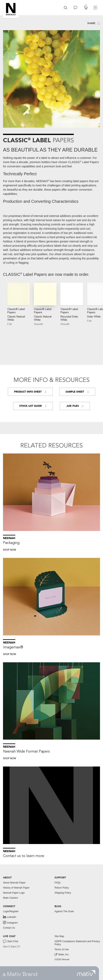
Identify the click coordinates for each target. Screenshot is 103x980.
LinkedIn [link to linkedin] (10, 917)
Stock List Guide (33, 406)
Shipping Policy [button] (63, 893)
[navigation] (95, 8)
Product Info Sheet (30, 392)
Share (94, 23)
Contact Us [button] (9, 928)
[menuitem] (65, 8)
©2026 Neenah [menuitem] (62, 959)
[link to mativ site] (86, 973)
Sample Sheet (77, 392)
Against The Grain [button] (64, 911)
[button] (11, 9)
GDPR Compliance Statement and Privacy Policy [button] (77, 943)
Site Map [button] (59, 936)
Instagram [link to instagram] (10, 923)
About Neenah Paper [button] (14, 883)
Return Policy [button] (62, 888)
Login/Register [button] (11, 911)
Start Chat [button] (11, 942)
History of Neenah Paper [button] (16, 888)
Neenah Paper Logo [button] (14, 893)
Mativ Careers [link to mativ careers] (11, 898)
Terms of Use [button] (62, 949)
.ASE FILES (75, 406)
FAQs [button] (58, 883)
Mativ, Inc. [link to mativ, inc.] (62, 955)
